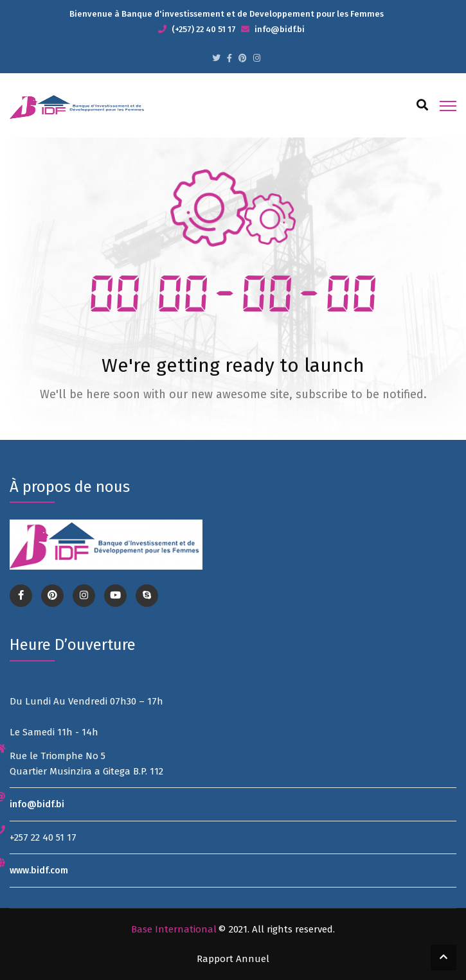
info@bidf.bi (37, 804)
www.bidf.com (39, 871)
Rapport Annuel (233, 959)
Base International (174, 929)
